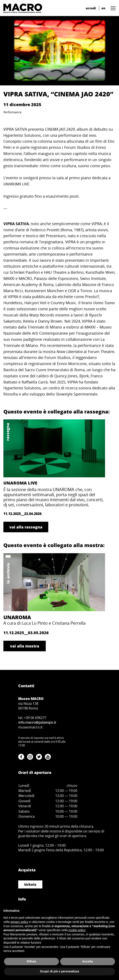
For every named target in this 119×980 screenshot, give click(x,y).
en (103, 8)
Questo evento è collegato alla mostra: (54, 545)
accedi (91, 8)
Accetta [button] (88, 961)
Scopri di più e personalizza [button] (59, 971)
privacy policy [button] (19, 922)
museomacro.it (30, 727)
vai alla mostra (25, 646)
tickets (30, 884)
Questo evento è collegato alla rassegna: (57, 411)
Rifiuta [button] (32, 961)
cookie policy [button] (77, 930)
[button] (112, 8)
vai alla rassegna (26, 527)
